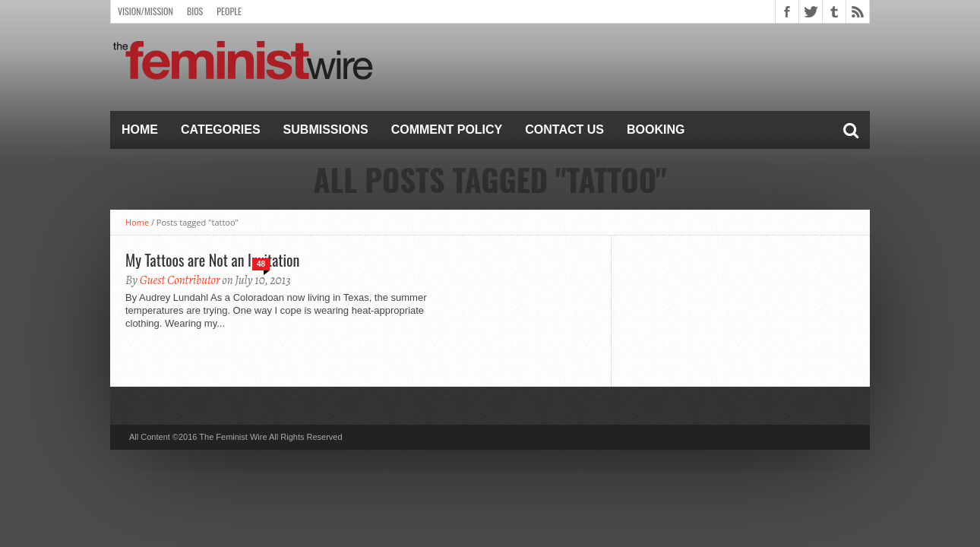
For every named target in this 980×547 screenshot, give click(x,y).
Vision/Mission (145, 11)
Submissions (326, 130)
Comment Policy (447, 130)
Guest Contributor (180, 280)
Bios (195, 11)
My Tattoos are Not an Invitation (212, 260)
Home (140, 130)
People (229, 11)
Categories (221, 130)
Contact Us (564, 130)
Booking (656, 130)
